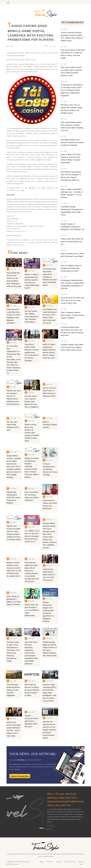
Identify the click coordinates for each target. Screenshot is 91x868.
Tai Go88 (51, 140)
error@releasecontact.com (20, 242)
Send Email (14, 221)
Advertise (50, 861)
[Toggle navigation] (8, 2)
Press (42, 861)
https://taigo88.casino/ (13, 190)
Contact (59, 861)
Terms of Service (70, 861)
